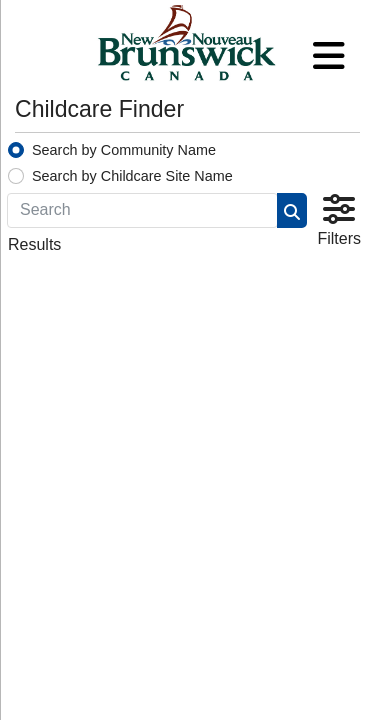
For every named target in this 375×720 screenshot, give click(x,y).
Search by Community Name (124, 150)
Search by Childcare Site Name (132, 176)
